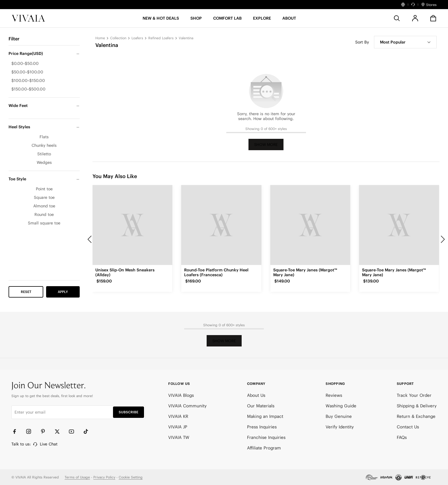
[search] (397, 18)
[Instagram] (31, 432)
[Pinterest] (46, 432)
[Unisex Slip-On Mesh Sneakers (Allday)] (132, 225)
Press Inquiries (262, 427)
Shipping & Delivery (417, 406)
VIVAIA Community (187, 406)
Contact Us (408, 427)
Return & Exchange (416, 416)
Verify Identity (340, 427)
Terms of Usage (77, 477)
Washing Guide (341, 406)
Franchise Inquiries (266, 437)
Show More (266, 145)
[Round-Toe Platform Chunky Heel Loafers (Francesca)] (221, 225)
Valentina (186, 38)
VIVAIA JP (178, 427)
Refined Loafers (161, 38)
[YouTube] (74, 432)
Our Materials (261, 406)
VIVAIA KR (178, 416)
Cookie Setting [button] (131, 477)
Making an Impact (265, 416)
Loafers (137, 38)
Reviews (334, 395)
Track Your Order (414, 395)
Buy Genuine (339, 416)
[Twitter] (60, 432)
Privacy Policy (104, 477)
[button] (161, 20)
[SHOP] (196, 20)
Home (100, 38)
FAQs (402, 437)
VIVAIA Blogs (181, 395)
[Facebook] (17, 432)
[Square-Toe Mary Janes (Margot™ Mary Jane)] (310, 225)
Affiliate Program (264, 448)
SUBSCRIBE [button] (129, 412)
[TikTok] (88, 432)
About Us (256, 395)
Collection (118, 38)
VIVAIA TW (179, 437)
